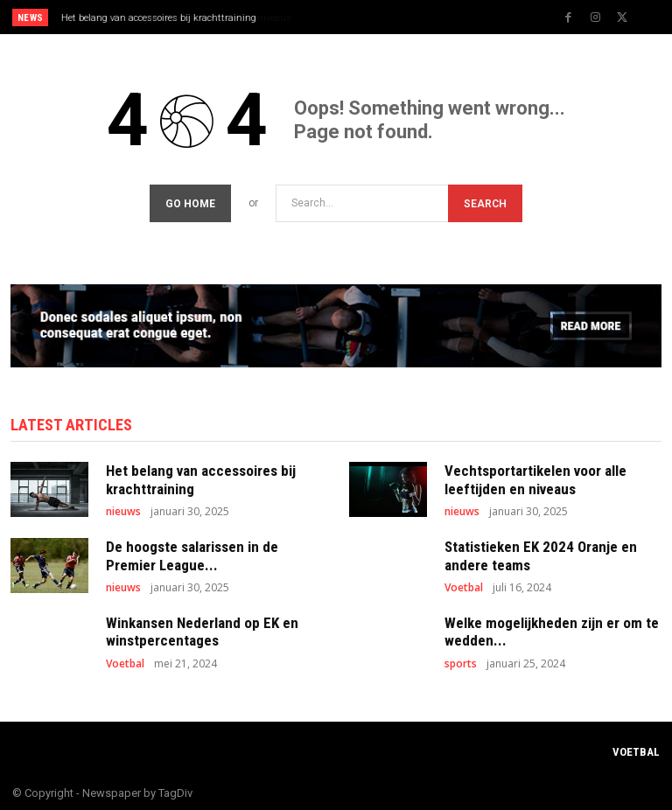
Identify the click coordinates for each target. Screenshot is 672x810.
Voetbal (464, 584)
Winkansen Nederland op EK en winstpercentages (202, 628)
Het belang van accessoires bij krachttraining (201, 477)
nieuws (123, 508)
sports (461, 660)
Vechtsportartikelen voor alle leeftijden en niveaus (168, 18)
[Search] (485, 201)
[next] (369, 17)
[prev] (341, 17)
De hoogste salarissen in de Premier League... (192, 552)
